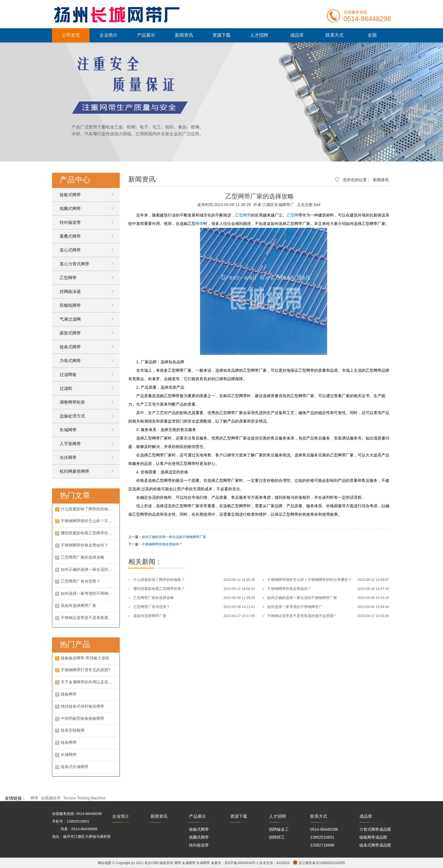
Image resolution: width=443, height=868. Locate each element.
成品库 (297, 35)
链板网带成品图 (373, 837)
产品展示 (146, 35)
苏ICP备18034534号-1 (242, 863)
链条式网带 (70, 347)
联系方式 (335, 35)
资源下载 (221, 35)
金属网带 (189, 863)
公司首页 (71, 35)
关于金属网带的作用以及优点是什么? (89, 682)
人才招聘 (259, 35)
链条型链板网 (73, 730)
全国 (372, 35)
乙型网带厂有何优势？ (81, 581)
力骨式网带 (70, 361)
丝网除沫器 (70, 291)
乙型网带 (68, 278)
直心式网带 (70, 250)
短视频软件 (51, 798)
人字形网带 (70, 444)
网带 (199, 224)
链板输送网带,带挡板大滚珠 (85, 658)
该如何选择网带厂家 (79, 605)
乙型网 (292, 215)
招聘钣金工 (279, 829)
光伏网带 (68, 457)
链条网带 (69, 742)
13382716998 (322, 845)
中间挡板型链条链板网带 (82, 718)
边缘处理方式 (72, 416)
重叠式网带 (70, 236)
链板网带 (69, 694)
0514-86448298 (324, 829)
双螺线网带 (70, 305)
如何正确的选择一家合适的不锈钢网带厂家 (89, 569)
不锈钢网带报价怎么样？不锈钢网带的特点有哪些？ (89, 521)
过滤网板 (68, 374)
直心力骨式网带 (74, 264)
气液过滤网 (70, 319)
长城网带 (68, 430)
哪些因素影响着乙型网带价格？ (88, 533)
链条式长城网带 (75, 767)
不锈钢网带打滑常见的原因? (86, 670)
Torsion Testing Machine (84, 798)
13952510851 (322, 837)
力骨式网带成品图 (375, 829)
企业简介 (108, 35)
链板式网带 (70, 195)
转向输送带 (70, 222)
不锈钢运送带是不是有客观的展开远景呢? (89, 618)
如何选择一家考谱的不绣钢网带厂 (89, 593)
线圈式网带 (70, 208)
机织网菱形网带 (74, 471)
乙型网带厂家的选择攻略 (82, 557)
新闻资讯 (184, 35)
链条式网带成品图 (375, 845)
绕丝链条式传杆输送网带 (82, 706)
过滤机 (66, 388)
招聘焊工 (277, 837)
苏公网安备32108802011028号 (322, 863)
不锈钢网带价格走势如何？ (84, 545)
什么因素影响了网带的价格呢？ (88, 509)
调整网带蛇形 (72, 402)
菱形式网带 (70, 333)
